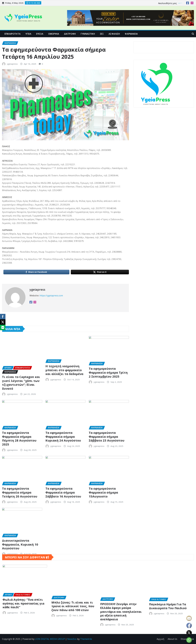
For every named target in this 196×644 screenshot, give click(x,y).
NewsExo (72, 639)
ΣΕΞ (102, 34)
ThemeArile (86, 639)
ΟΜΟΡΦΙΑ (54, 34)
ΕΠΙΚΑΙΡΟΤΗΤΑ (13, 34)
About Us (172, 639)
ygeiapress (12, 100)
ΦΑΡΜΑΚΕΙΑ (131, 34)
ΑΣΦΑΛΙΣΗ (114, 34)
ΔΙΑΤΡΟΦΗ (70, 34)
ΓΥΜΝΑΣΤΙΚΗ (88, 34)
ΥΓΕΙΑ (28, 34)
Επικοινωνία (187, 639)
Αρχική (160, 639)
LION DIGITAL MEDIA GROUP (50, 639)
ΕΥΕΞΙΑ (40, 34)
